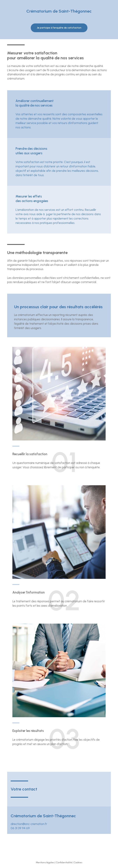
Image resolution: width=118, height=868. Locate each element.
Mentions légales (45, 862)
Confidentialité (64, 862)
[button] (59, 28)
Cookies (78, 862)
